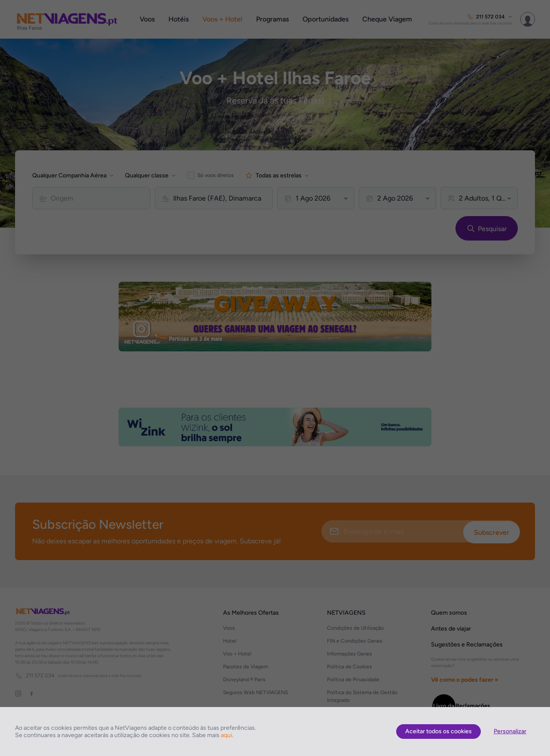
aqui (226, 735)
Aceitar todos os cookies (438, 731)
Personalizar (510, 731)
